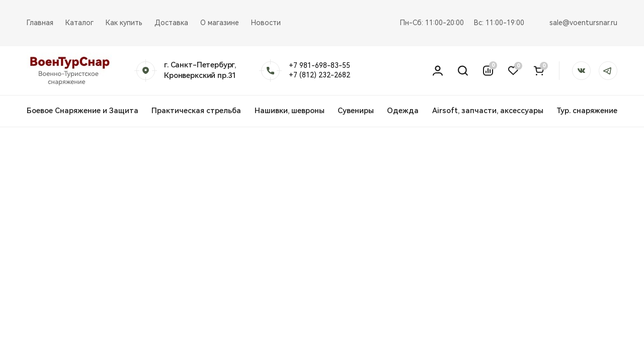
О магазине (220, 23)
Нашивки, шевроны (290, 111)
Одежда (403, 111)
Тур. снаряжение (587, 111)
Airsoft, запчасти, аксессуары (488, 111)
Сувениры (356, 111)
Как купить (124, 23)
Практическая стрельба (196, 111)
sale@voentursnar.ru (583, 23)
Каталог (79, 23)
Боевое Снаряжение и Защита (83, 111)
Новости (266, 23)
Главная (40, 23)
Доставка (171, 23)
